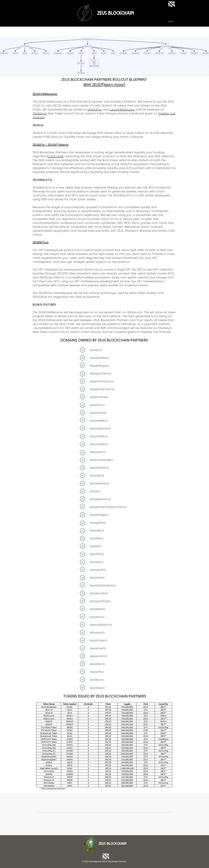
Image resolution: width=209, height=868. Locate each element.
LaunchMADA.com (122, 109)
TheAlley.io (40, 113)
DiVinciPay (95, 109)
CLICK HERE (56, 156)
